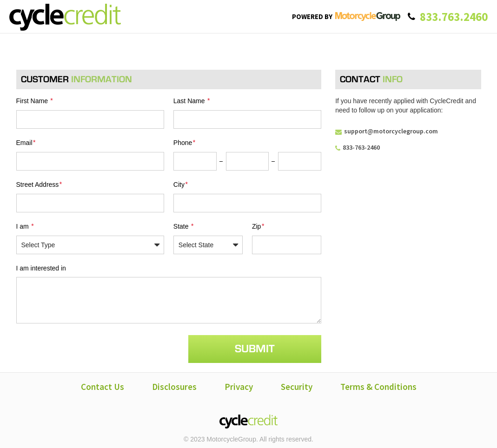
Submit (255, 347)
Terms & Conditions (378, 385)
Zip (258, 225)
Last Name (192, 101)
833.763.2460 (454, 17)
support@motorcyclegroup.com (387, 131)
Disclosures (174, 385)
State (184, 225)
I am (26, 225)
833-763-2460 (358, 147)
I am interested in (41, 266)
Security (297, 385)
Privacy (239, 385)
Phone (185, 142)
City (181, 183)
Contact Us (103, 385)
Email (26, 142)
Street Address (40, 183)
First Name (35, 101)
